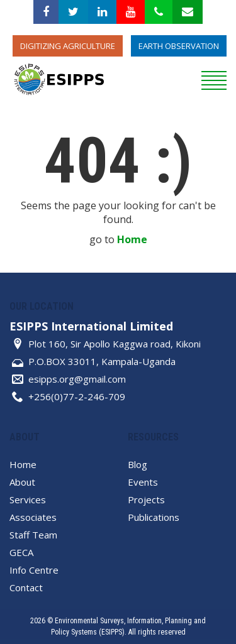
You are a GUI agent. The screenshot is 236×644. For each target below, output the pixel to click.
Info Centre (34, 570)
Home (132, 239)
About (22, 482)
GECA (21, 552)
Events (143, 482)
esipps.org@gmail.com (77, 379)
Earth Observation (179, 46)
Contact (26, 587)
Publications (154, 517)
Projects (146, 499)
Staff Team (33, 535)
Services (28, 499)
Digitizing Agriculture (68, 46)
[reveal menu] (214, 79)
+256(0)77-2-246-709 (77, 396)
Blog (138, 464)
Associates (33, 517)
